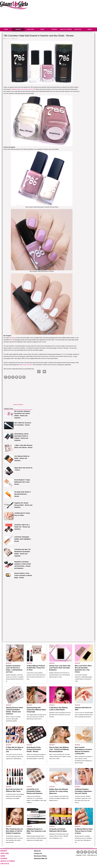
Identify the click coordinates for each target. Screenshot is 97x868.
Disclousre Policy (40, 856)
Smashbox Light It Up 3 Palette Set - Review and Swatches (22, 527)
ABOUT (90, 29)
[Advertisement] (18, 391)
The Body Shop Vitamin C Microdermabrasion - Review (23, 494)
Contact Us (38, 853)
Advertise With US (41, 859)
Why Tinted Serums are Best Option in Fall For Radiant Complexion (14, 831)
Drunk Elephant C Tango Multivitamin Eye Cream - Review (22, 482)
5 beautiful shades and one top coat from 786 (23, 89)
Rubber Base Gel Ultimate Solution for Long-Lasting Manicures (59, 791)
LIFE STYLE (78, 29)
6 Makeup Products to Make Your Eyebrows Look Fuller (36, 831)
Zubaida (16, 39)
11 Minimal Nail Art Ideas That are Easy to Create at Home (84, 831)
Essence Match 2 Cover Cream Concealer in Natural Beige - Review (23, 575)
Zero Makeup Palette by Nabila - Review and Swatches (22, 458)
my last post (13, 338)
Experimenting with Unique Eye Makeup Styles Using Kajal (36, 710)
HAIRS (42, 29)
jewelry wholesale (18, 405)
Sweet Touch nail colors (26, 365)
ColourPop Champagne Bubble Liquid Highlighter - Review (23, 539)
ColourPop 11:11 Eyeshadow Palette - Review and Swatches (35, 791)
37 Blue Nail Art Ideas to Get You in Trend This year (15, 749)
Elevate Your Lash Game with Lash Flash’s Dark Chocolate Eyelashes (60, 668)
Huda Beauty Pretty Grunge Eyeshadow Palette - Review (34, 749)
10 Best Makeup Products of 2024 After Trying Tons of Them (36, 668)
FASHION (54, 29)
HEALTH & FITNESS (66, 29)
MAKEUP (18, 29)
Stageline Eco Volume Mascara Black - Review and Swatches (23, 505)
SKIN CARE (31, 29)
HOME (6, 29)
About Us (37, 851)
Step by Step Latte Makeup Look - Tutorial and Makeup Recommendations (59, 749)
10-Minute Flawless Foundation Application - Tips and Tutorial (84, 791)
